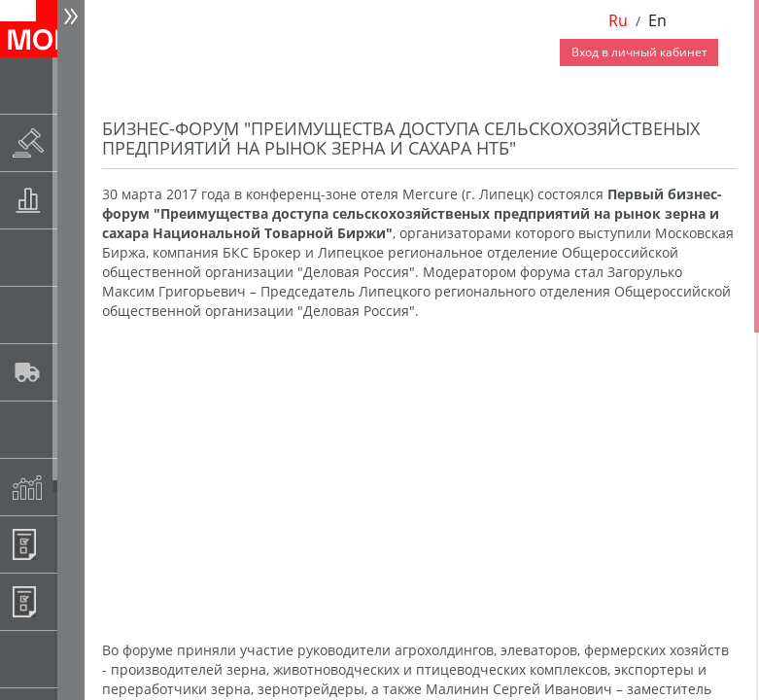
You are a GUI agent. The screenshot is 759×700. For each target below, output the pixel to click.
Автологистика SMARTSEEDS (74, 372)
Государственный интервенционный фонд (74, 429)
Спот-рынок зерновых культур (74, 257)
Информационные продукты (74, 544)
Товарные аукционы (74, 200)
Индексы (74, 487)
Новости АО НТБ (74, 85)
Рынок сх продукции (74, 659)
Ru (618, 20)
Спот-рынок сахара (74, 315)
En (657, 20)
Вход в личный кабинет (639, 52)
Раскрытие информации (74, 142)
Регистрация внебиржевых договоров (74, 601)
